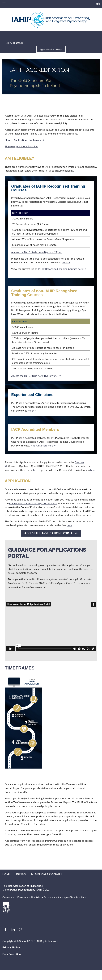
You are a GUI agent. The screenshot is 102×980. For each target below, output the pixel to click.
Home (6, 874)
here (36, 470)
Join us (21, 874)
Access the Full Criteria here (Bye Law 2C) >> (36, 376)
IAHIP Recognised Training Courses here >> (62, 269)
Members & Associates (47, 874)
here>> (66, 262)
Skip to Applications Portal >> (22, 146)
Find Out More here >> (43, 445)
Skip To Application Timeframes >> (25, 140)
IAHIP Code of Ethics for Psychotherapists (33, 503)
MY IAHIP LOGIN (14, 43)
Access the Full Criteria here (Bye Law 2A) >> (36, 252)
